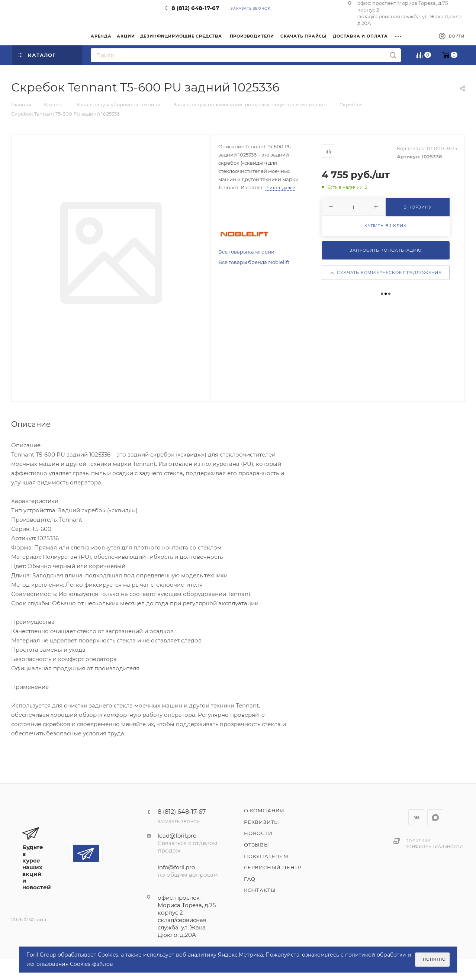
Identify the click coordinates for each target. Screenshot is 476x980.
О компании (264, 810)
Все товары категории (246, 252)
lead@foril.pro (177, 836)
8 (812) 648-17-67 (195, 8)
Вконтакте (416, 817)
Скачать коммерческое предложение (386, 273)
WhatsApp (435, 817)
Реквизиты (262, 822)
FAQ (250, 879)
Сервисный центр (273, 867)
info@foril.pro (176, 867)
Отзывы (257, 845)
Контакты (260, 890)
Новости (258, 833)
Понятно (434, 959)
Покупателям (266, 856)
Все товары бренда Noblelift (254, 262)
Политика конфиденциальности (434, 844)
